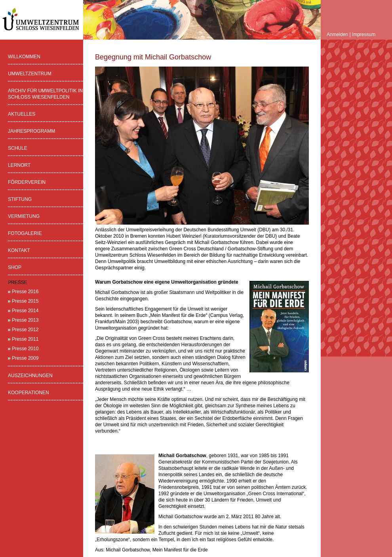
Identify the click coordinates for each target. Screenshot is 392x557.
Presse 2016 (25, 292)
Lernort (19, 165)
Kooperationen (29, 393)
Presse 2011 (25, 339)
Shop (15, 267)
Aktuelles (22, 114)
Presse (18, 282)
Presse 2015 (25, 301)
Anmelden (337, 34)
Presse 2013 (25, 320)
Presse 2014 (25, 311)
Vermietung (24, 216)
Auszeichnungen (30, 376)
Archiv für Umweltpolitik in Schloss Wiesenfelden (45, 94)
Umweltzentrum (30, 74)
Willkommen (24, 57)
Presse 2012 (25, 330)
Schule (18, 148)
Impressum (364, 34)
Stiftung (20, 199)
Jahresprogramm (31, 131)
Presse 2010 (25, 349)
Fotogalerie (25, 233)
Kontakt (19, 250)
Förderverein (27, 182)
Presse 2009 (25, 358)
